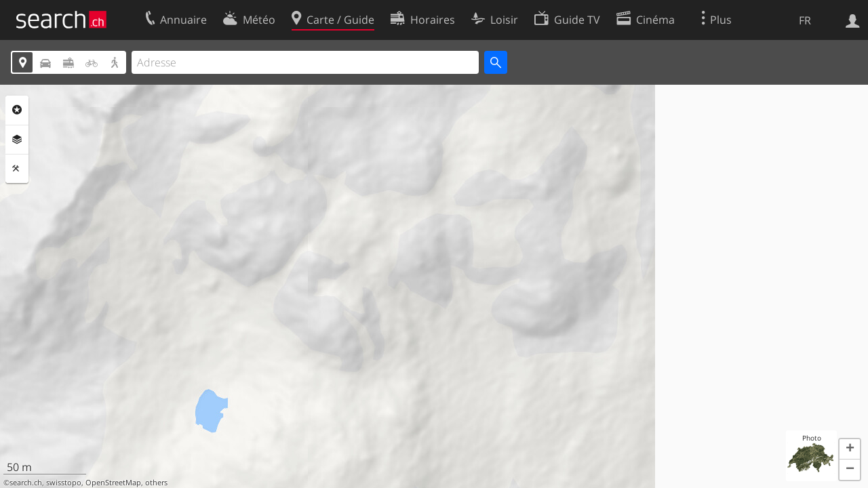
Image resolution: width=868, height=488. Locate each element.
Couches (17, 140)
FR (805, 20)
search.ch (26, 483)
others (156, 483)
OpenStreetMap (113, 483)
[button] (850, 449)
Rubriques (17, 110)
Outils (17, 169)
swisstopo (64, 483)
